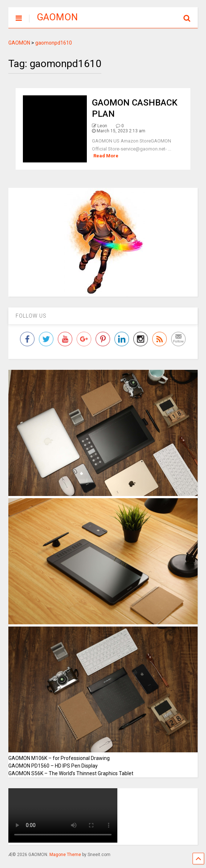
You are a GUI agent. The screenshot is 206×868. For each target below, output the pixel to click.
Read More (106, 156)
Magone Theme (65, 855)
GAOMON (57, 17)
